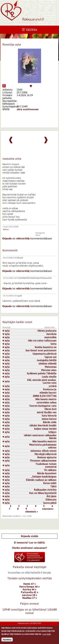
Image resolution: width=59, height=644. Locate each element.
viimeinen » (31, 512)
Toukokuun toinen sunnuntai (46, 465)
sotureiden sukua (46, 402)
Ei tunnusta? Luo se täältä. (30, 543)
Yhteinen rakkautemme (43, 461)
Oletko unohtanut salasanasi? (29, 548)
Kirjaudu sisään (30, 536)
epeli (20, 296)
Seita (53, 344)
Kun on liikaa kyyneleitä (43, 493)
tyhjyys (52, 432)
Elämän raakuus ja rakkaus (41, 480)
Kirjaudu (7, 238)
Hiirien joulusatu (47, 331)
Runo (38, 235)
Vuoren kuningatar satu (43, 406)
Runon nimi (50, 327)
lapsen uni (51, 357)
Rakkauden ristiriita (45, 490)
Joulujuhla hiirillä (47, 360)
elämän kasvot (48, 393)
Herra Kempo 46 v (29, 587)
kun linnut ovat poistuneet (41, 350)
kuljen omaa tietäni (45, 429)
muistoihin (50, 337)
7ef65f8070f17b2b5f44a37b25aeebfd (34, 278)
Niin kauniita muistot (44, 441)
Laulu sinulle (49, 377)
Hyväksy (7, 641)
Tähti (53, 486)
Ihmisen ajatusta (47, 457)
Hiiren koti (51, 409)
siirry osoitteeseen (28, 109)
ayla (6, 331)
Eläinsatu (51, 500)
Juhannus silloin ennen (43, 451)
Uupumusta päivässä (45, 354)
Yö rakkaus (50, 470)
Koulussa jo (50, 389)
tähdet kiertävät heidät (43, 425)
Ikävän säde (50, 422)
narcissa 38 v (29, 595)
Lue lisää (46, 635)
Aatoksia (51, 334)
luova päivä (50, 503)
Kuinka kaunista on (46, 347)
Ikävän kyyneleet (47, 473)
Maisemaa (51, 367)
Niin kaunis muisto (46, 399)
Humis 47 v (29, 584)
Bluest (20, 258)
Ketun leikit (50, 483)
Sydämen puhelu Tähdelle (42, 373)
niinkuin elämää (48, 364)
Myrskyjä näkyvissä (46, 454)
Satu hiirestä (49, 416)
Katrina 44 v (29, 589)
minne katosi (49, 419)
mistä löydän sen (47, 412)
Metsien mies (49, 370)
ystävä (53, 386)
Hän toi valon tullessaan (42, 341)
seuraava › (48, 509)
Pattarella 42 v (30, 592)
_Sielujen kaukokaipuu (44, 477)
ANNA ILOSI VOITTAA (45, 396)
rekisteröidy (23, 238)
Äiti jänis (52, 496)
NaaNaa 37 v (30, 598)
